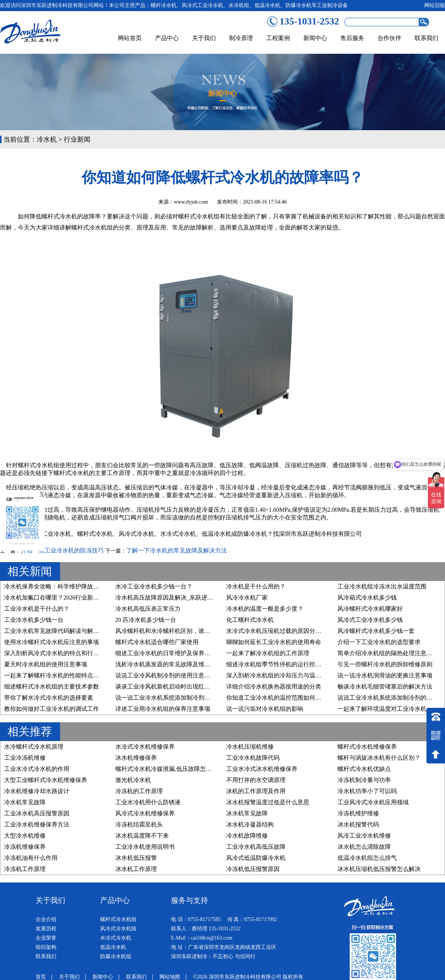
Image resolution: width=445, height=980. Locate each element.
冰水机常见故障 (247, 813)
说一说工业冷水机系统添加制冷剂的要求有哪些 (178, 698)
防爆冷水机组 (116, 956)
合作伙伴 (389, 38)
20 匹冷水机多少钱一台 (146, 620)
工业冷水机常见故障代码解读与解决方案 (57, 631)
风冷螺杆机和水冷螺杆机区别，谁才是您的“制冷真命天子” (192, 631)
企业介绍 (46, 919)
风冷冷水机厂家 (247, 598)
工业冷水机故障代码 (253, 758)
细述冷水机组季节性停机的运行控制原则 (280, 664)
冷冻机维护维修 (358, 813)
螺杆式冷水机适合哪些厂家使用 (157, 642)
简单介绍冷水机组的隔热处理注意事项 (388, 653)
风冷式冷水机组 (118, 929)
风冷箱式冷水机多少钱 (367, 598)
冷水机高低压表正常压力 (148, 609)
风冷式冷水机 (136, 534)
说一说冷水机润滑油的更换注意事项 (385, 675)
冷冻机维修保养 (25, 847)
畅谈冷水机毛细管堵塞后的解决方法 (385, 687)
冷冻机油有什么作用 (31, 858)
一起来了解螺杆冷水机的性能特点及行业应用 (63, 675)
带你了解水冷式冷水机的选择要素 (49, 698)
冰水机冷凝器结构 (250, 824)
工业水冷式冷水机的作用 (37, 769)
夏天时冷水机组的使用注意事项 (46, 664)
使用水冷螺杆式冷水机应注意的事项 (52, 642)
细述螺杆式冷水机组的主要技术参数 (52, 687)
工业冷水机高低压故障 (256, 847)
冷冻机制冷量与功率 (364, 780)
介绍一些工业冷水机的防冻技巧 (62, 550)
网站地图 (170, 977)
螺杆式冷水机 (95, 534)
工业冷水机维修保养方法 (37, 824)
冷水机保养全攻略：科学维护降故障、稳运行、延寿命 (75, 586)
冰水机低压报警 (136, 858)
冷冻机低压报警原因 (253, 869)
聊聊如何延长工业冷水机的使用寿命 (274, 642)
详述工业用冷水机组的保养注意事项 (163, 709)
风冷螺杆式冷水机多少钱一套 (376, 631)
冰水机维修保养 (136, 758)
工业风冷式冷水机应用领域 (373, 802)
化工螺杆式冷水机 (250, 620)
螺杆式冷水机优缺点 (364, 769)
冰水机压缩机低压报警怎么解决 (379, 869)
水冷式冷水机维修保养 (145, 747)
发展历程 (46, 929)
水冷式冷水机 (178, 534)
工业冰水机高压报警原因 (37, 813)
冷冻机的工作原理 (139, 791)
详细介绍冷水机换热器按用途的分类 (274, 687)
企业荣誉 (46, 938)
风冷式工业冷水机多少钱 (370, 620)
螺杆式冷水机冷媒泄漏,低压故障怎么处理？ (172, 769)
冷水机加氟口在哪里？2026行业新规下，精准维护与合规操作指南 (90, 598)
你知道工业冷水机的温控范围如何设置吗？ (283, 698)
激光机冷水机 (133, 780)
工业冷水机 (56, 534)
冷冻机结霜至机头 (139, 824)
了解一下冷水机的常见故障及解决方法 (177, 550)
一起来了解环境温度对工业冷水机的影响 (391, 709)
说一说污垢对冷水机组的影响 (265, 709)
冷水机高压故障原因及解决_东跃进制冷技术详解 (179, 598)
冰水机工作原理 (136, 869)
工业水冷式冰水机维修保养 (262, 769)
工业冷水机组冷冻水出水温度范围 (382, 586)
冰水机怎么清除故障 (364, 847)
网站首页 (130, 38)
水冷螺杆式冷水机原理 (34, 747)
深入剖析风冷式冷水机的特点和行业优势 (57, 653)
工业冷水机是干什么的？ (37, 609)
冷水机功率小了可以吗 (367, 791)
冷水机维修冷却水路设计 (37, 791)
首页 (41, 977)
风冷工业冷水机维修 (364, 836)
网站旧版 (435, 5)
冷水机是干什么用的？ (256, 586)
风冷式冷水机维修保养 (145, 813)
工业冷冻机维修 (25, 758)
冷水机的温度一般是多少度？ (265, 609)
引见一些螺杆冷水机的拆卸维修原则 (385, 664)
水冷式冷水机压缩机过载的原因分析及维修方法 (289, 631)
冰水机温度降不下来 (142, 836)
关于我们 (204, 38)
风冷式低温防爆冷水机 (256, 858)
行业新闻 (77, 139)
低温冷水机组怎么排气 (367, 858)
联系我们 (426, 38)
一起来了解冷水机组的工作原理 (268, 653)
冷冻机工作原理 (25, 869)
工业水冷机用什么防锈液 (148, 802)
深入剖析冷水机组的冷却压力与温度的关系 (283, 675)
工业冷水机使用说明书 (145, 847)
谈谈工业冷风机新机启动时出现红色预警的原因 (178, 687)
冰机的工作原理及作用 (256, 791)
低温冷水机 (217, 534)
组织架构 (46, 947)
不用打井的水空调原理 (256, 780)
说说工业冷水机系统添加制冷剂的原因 (388, 698)
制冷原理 (241, 38)
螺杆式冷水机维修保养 (367, 747)
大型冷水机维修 (25, 836)
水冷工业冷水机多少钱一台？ (154, 586)
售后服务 (352, 38)
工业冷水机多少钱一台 (34, 620)
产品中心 (167, 38)
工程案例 (278, 38)
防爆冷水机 (252, 534)
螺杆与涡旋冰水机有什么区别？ (379, 758)
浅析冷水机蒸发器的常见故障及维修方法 (169, 664)
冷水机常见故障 (25, 802)
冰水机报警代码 (358, 824)
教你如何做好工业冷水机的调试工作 (52, 709)
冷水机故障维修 (247, 836)
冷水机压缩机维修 (250, 747)
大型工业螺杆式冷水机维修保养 (46, 780)
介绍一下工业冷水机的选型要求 (379, 642)
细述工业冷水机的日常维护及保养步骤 (166, 653)
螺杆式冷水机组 (118, 919)
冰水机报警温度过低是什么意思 (268, 802)
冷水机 (47, 139)
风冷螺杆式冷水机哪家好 (370, 609)
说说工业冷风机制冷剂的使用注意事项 (166, 675)
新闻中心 (315, 38)
